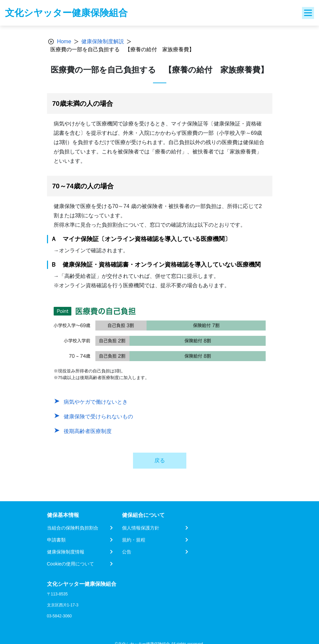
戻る (160, 460)
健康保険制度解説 (103, 41)
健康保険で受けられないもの (98, 417)
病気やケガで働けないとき (96, 402)
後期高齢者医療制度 (88, 431)
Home (64, 41)
